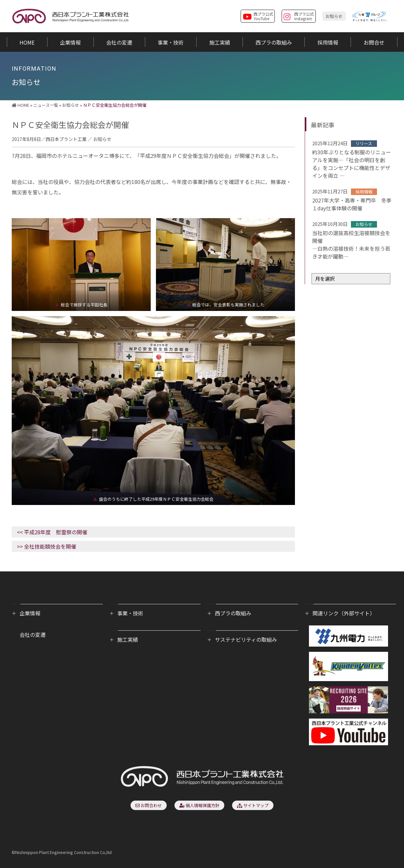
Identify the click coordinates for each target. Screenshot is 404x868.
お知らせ (334, 16)
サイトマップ (253, 805)
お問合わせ (149, 805)
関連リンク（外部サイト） (344, 613)
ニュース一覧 (46, 105)
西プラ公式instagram (299, 15)
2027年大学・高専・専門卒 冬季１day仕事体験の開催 (352, 204)
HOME (21, 105)
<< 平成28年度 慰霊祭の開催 (52, 532)
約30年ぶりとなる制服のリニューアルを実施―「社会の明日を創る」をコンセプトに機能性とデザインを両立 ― (352, 164)
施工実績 (128, 639)
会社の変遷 (33, 635)
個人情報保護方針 (199, 805)
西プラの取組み (233, 613)
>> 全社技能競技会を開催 (47, 546)
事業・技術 (130, 613)
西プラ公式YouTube (258, 15)
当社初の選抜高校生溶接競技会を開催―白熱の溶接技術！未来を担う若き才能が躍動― (351, 245)
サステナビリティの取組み (246, 639)
